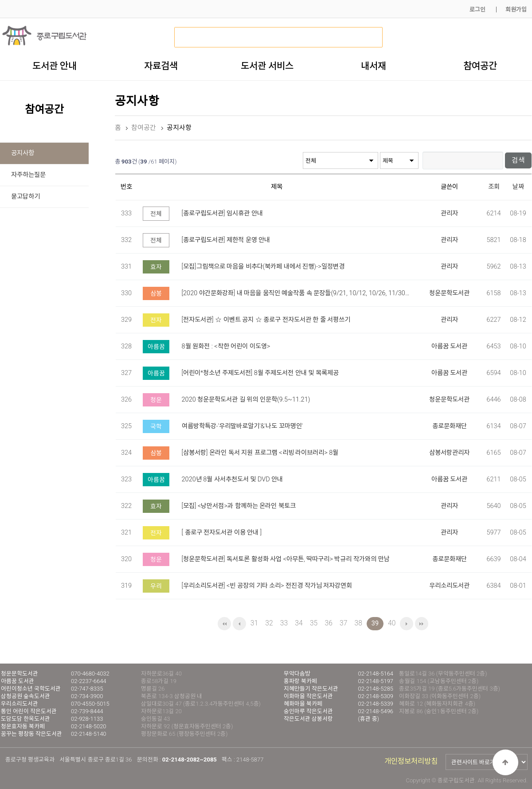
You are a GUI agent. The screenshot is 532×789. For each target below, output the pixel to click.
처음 (224, 624)
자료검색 (161, 66)
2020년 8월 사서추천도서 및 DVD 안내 (233, 479)
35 (314, 623)
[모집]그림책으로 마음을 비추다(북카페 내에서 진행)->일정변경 (263, 266)
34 (299, 623)
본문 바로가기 (0, 0)
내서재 (374, 66)
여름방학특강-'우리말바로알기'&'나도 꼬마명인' (243, 426)
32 (269, 623)
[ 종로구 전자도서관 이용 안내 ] (222, 532)
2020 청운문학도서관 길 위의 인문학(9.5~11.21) (246, 399)
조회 (494, 187)
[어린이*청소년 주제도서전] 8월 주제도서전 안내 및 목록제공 (260, 373)
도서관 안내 (55, 66)
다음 (407, 624)
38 (358, 623)
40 (392, 623)
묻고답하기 (25, 197)
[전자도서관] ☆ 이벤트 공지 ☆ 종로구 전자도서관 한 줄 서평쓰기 (266, 319)
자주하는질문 (28, 175)
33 (284, 623)
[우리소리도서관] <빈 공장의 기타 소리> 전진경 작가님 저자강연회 (267, 585)
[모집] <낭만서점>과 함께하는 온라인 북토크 (239, 506)
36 (328, 623)
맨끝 (422, 624)
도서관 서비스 (267, 66)
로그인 (477, 10)
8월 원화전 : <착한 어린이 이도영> (226, 346)
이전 (239, 624)
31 (254, 623)
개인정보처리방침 (411, 761)
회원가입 (516, 10)
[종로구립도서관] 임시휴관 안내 (222, 213)
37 (343, 623)
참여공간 (480, 66)
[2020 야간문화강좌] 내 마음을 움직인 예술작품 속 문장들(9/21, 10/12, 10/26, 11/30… (296, 293)
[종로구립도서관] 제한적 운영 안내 (226, 240)
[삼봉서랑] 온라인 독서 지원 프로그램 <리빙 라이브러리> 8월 (260, 452)
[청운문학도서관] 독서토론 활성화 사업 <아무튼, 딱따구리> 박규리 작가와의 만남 (286, 559)
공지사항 (23, 153)
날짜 (518, 187)
